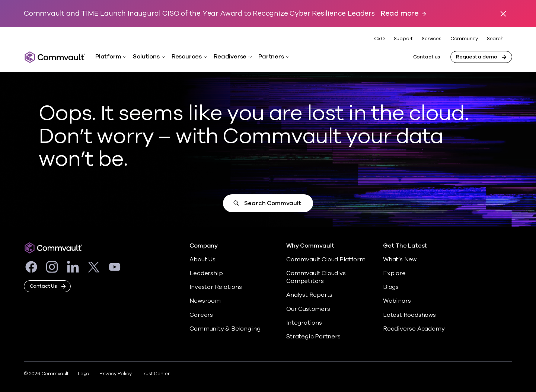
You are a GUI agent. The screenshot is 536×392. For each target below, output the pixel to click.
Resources (187, 57)
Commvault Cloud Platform (326, 259)
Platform (108, 57)
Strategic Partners (313, 337)
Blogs (391, 287)
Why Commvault (310, 246)
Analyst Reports (309, 295)
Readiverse (230, 57)
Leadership (206, 273)
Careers (201, 315)
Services (431, 39)
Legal (84, 374)
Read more (400, 14)
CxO (379, 39)
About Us (202, 259)
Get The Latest (405, 246)
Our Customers (308, 309)
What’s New (400, 259)
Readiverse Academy (414, 329)
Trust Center (155, 374)
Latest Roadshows (409, 315)
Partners (271, 57)
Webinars (397, 301)
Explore (394, 273)
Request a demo (476, 57)
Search (495, 39)
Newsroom (205, 301)
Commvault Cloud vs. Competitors (316, 277)
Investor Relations (216, 287)
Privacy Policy (115, 374)
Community (464, 39)
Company (204, 246)
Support (403, 39)
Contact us (427, 57)
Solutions (146, 57)
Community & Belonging (225, 329)
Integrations (304, 323)
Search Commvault (272, 203)
